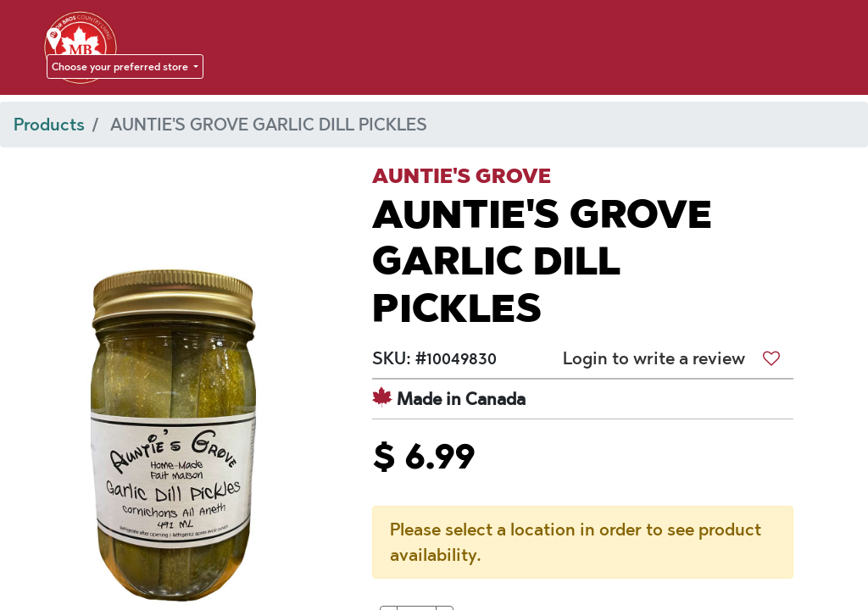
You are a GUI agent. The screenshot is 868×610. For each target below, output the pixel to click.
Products (49, 125)
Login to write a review (654, 358)
